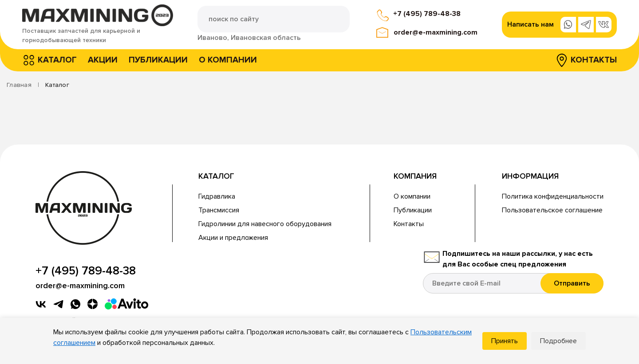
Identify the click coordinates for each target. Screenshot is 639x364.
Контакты (594, 60)
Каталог (57, 60)
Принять (505, 341)
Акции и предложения (233, 238)
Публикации (158, 60)
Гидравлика (217, 196)
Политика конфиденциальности (553, 196)
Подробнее (558, 341)
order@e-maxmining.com (436, 32)
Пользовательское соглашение (552, 210)
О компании (228, 60)
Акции (103, 60)
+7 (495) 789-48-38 (427, 14)
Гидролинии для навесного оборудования (265, 224)
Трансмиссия (219, 210)
